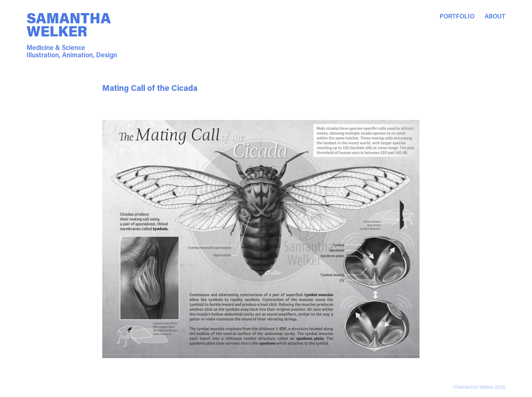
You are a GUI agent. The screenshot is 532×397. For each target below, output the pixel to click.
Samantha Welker (70, 24)
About (495, 16)
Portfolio (457, 16)
